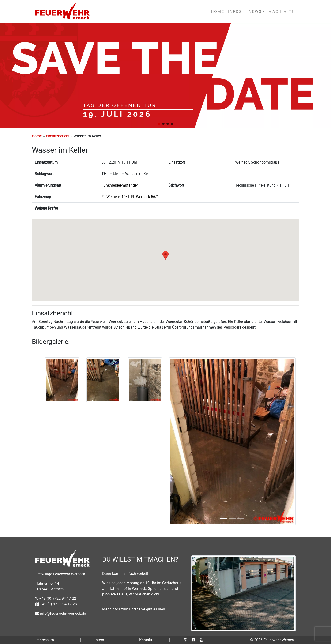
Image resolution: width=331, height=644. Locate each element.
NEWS (255, 12)
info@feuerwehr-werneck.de (61, 613)
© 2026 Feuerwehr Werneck (273, 640)
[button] (159, 124)
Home (37, 136)
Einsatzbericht (58, 136)
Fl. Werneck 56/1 (145, 197)
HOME (218, 12)
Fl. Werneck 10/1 (115, 197)
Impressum (45, 640)
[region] (165, 76)
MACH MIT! (281, 12)
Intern (99, 640)
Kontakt (146, 640)
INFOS (235, 12)
